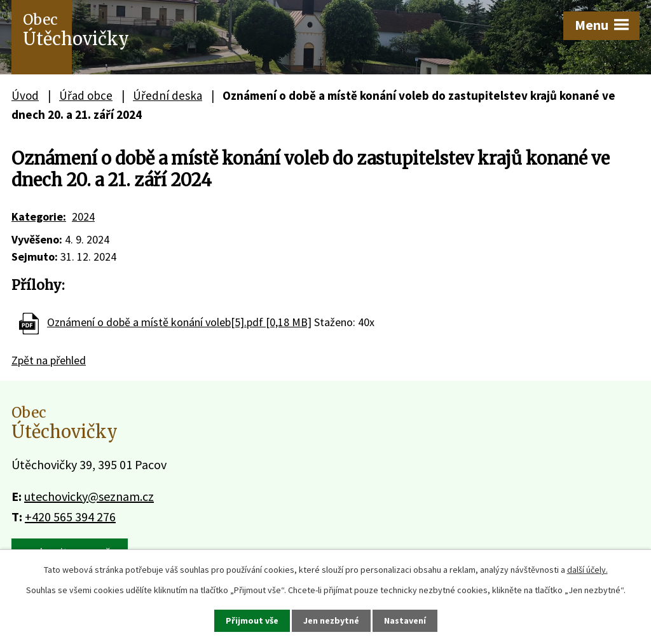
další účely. (587, 570)
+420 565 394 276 (70, 517)
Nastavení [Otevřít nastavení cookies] (405, 620)
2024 (83, 216)
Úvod (25, 95)
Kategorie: (39, 216)
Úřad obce (86, 95)
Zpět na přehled (49, 360)
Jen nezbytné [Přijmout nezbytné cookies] (331, 620)
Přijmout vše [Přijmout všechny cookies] (252, 620)
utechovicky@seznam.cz (89, 496)
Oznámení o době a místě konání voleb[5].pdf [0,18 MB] (179, 322)
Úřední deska (168, 95)
